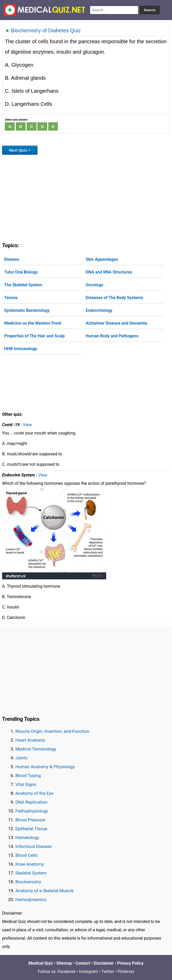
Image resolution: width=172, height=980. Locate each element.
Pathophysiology (32, 811)
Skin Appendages (102, 259)
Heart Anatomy (30, 740)
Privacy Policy (130, 963)
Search (150, 10)
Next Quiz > (20, 150)
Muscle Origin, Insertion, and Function (52, 731)
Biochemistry (28, 882)
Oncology (94, 285)
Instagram (88, 972)
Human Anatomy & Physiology (45, 767)
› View (26, 425)
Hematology (27, 838)
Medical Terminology (36, 749)
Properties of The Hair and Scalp (34, 336)
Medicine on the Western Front (33, 323)
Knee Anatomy (30, 864)
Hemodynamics (31, 900)
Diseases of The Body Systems (114, 298)
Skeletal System (31, 873)
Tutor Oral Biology (21, 272)
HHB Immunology (21, 349)
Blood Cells (26, 855)
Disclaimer (104, 963)
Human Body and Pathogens (112, 336)
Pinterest (126, 972)
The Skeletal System (23, 285)
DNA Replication (31, 802)
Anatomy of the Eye (34, 793)
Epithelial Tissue (31, 829)
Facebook (66, 972)
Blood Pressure (30, 820)
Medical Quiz (41, 963)
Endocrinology (99, 310)
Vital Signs (26, 784)
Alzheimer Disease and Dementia (116, 323)
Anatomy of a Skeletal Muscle (44, 891)
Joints (21, 758)
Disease (12, 259)
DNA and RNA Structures (109, 272)
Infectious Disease (34, 846)
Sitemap (64, 963)
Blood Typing (28, 776)
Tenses (11, 298)
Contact (83, 963)
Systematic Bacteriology (27, 310)
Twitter (108, 972)
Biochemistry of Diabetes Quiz (46, 30)
